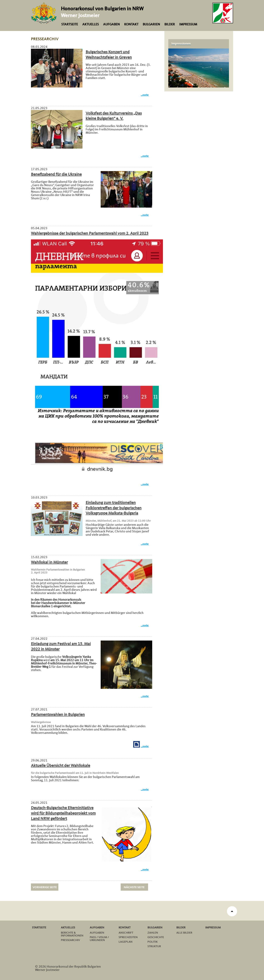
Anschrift (126, 933)
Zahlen (153, 933)
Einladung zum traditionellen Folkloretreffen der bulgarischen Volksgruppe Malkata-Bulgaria (114, 508)
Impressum (188, 25)
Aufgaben (111, 25)
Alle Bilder (184, 933)
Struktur (154, 946)
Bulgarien (151, 25)
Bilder (170, 25)
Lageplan (126, 942)
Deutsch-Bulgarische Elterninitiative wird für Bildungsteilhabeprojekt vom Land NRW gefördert (63, 813)
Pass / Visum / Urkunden (99, 939)
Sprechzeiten (128, 937)
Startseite (70, 25)
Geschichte (156, 937)
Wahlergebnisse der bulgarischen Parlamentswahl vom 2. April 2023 (90, 234)
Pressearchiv (70, 940)
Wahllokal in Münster (49, 563)
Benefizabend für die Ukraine (56, 175)
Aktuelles (91, 25)
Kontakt (131, 25)
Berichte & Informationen (72, 934)
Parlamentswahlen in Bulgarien (58, 715)
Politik (153, 942)
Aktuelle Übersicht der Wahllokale (61, 766)
